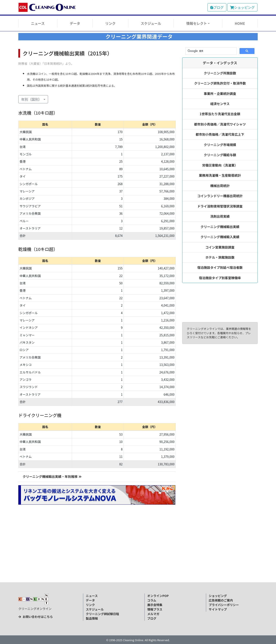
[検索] (211, 51)
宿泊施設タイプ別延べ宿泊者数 (220, 267)
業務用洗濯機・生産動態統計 (220, 175)
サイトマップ (218, 609)
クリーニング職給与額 (220, 155)
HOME (240, 23)
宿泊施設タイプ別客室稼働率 (220, 278)
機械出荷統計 (220, 186)
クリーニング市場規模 (220, 145)
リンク (110, 23)
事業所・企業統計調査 (220, 94)
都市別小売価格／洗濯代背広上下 (220, 134)
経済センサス (220, 104)
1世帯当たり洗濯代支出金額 (220, 114)
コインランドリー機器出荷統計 (220, 196)
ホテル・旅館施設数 (220, 257)
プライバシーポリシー (224, 605)
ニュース (38, 23)
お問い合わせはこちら (36, 617)
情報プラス (155, 609)
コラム (152, 600)
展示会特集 (155, 605)
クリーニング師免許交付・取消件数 (220, 83)
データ (75, 23)
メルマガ (153, 614)
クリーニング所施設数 (220, 73)
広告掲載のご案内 (221, 600)
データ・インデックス (220, 63)
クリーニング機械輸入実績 (220, 237)
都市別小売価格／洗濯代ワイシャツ (220, 124)
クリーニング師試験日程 (102, 614)
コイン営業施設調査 (220, 247)
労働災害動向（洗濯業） (220, 165)
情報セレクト (197, 23)
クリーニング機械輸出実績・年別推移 (52, 476)
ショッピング (242, 7)
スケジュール (151, 23)
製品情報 (92, 618)
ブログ (217, 7)
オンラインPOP (158, 596)
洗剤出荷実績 (220, 216)
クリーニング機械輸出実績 (220, 227)
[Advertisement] (138, 550)
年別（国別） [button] (32, 99)
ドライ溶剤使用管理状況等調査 (220, 206)
